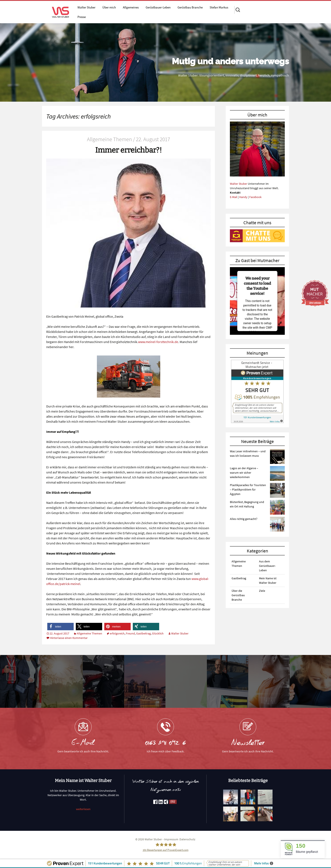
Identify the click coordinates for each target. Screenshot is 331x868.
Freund (130, 633)
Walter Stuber (86, 7)
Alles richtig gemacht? (244, 519)
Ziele (262, 591)
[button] (60, 627)
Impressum (171, 839)
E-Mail (234, 197)
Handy (243, 197)
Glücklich (158, 633)
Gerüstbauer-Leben (158, 7)
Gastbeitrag (143, 633)
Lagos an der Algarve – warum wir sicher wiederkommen (244, 473)
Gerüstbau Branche (190, 7)
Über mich (109, 7)
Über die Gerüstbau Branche (238, 595)
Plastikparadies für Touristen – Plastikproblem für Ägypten (248, 489)
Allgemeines (131, 7)
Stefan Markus (219, 7)
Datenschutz (187, 839)
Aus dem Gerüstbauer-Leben (267, 566)
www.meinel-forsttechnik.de (158, 342)
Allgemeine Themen (90, 633)
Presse (82, 17)
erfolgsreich (117, 633)
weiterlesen (83, 809)
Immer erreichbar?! (129, 150)
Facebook (255, 197)
